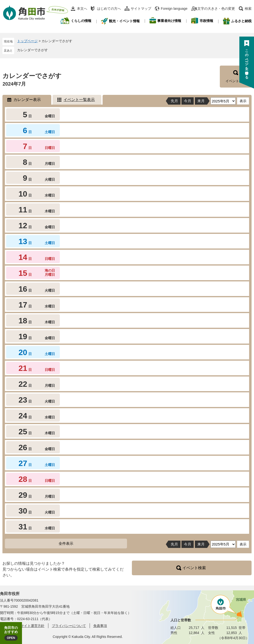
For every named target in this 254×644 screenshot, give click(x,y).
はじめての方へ (109, 9)
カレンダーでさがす (32, 50)
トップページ (27, 41)
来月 (201, 101)
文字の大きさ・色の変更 (216, 9)
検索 (248, 9)
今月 (188, 101)
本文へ (82, 9)
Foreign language (174, 9)
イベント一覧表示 (79, 100)
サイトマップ (141, 9)
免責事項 (100, 626)
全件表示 (66, 543)
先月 (174, 101)
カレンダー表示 (27, 100)
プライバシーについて (69, 626)
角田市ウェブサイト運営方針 (22, 626)
